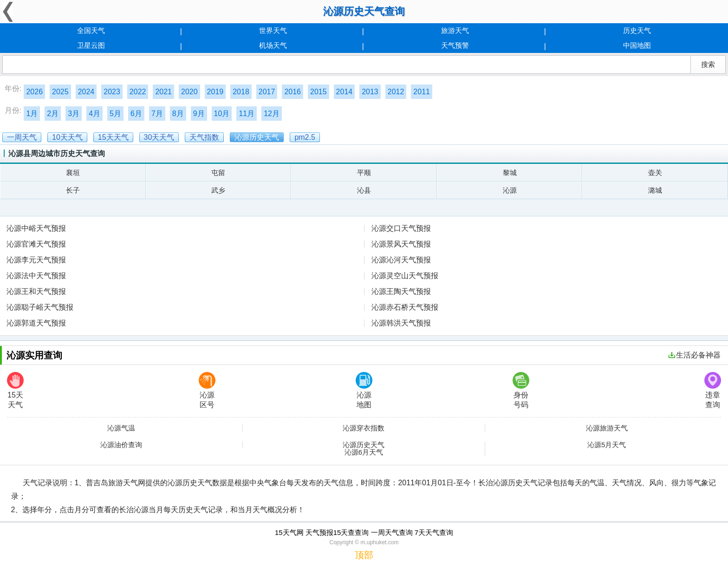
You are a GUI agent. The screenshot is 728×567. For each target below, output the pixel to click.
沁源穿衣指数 (364, 428)
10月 (222, 114)
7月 (157, 114)
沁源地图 (364, 390)
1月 (32, 114)
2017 (267, 92)
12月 (272, 114)
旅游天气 (455, 30)
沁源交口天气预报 (401, 228)
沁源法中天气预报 (36, 276)
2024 (86, 92)
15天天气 (15, 390)
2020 (189, 92)
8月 (178, 114)
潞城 (655, 190)
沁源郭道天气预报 (36, 323)
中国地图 (637, 45)
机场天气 (273, 45)
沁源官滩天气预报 (36, 244)
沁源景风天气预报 (401, 244)
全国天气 (91, 30)
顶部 (364, 555)
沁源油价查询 (121, 445)
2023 (112, 92)
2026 (34, 92)
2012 (396, 92)
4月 (94, 114)
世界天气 (273, 30)
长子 (73, 190)
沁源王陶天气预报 (401, 291)
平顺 (364, 173)
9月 (199, 114)
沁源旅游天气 (607, 428)
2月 (53, 114)
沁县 (364, 190)
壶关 (655, 173)
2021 (163, 92)
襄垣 (73, 173)
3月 (74, 114)
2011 (422, 92)
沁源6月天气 (364, 452)
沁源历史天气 (364, 445)
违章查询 (713, 390)
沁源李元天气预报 (36, 260)
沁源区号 (207, 390)
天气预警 (455, 45)
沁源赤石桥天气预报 (405, 307)
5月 (115, 114)
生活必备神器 (695, 355)
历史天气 (637, 30)
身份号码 (521, 390)
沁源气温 (121, 428)
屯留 (218, 173)
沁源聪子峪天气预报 (40, 307)
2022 (138, 92)
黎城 (510, 173)
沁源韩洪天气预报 (401, 323)
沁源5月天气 (607, 445)
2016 (292, 92)
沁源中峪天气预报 (36, 228)
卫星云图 (91, 45)
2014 (344, 92)
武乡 (218, 190)
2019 (215, 92)
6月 (136, 114)
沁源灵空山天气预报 (405, 276)
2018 (241, 92)
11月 (247, 114)
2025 (60, 92)
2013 (370, 92)
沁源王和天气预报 (36, 291)
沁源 (510, 190)
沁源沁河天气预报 (401, 260)
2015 (318, 92)
